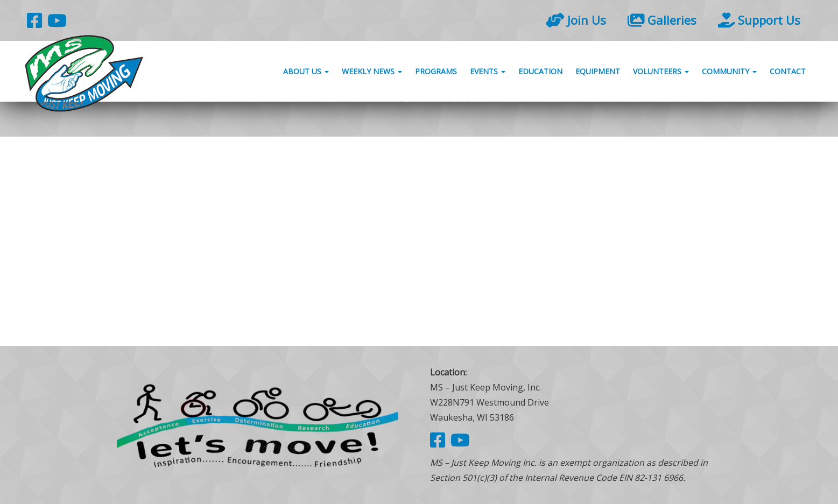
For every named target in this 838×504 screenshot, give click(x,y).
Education (540, 71)
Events (488, 71)
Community (729, 71)
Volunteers (661, 71)
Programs (436, 71)
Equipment (598, 71)
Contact (788, 71)
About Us (306, 71)
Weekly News (372, 71)
